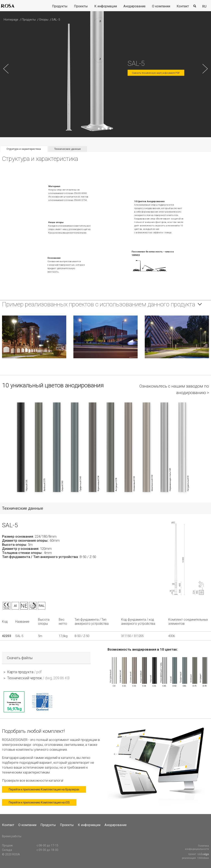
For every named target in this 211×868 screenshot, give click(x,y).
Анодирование (134, 6)
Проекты (81, 6)
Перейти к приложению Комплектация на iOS (39, 802)
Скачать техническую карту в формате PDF (156, 73)
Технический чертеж (38, 678)
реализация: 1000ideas (195, 858)
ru (204, 6)
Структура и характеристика (24, 149)
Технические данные (68, 149)
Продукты (60, 6)
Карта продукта (24, 672)
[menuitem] (60, 7)
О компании (161, 6)
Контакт (183, 6)
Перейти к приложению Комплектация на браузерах (44, 789)
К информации (106, 6)
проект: (199, 854)
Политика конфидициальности (197, 847)
